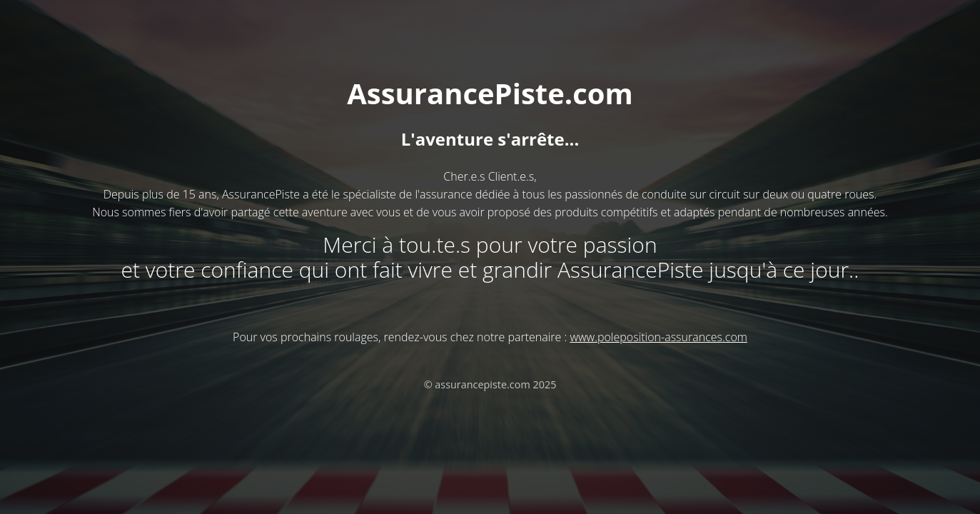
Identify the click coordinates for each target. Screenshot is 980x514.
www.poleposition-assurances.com (658, 337)
